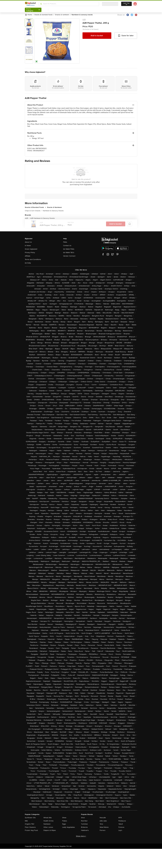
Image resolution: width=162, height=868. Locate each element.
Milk (26, 821)
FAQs (65, 242)
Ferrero (102, 830)
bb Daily (28, 263)
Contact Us (67, 246)
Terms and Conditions (33, 259)
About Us (28, 242)
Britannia (84, 827)
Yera (101, 824)
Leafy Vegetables (69, 827)
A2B (84, 19)
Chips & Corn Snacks (33, 211)
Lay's (120, 830)
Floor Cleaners (30, 827)
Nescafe (103, 818)
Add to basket (97, 36)
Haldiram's (85, 830)
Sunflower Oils (30, 818)
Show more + (81, 836)
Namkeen (47, 824)
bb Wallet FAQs (69, 249)
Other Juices (48, 827)
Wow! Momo (104, 827)
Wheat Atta (47, 818)
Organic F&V (30, 824)
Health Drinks (49, 821)
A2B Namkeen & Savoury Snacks (43, 218)
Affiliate (28, 256)
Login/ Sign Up (126, 4)
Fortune (121, 827)
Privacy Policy (30, 252)
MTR (120, 818)
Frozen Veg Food (31, 830)
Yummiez (84, 824)
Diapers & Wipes (50, 830)
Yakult (121, 824)
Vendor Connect (69, 256)
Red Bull (84, 821)
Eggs (64, 824)
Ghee (64, 818)
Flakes (65, 821)
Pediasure (122, 821)
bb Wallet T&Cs (69, 252)
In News (28, 246)
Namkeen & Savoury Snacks (53, 211)
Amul (83, 818)
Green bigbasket (31, 249)
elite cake (103, 821)
